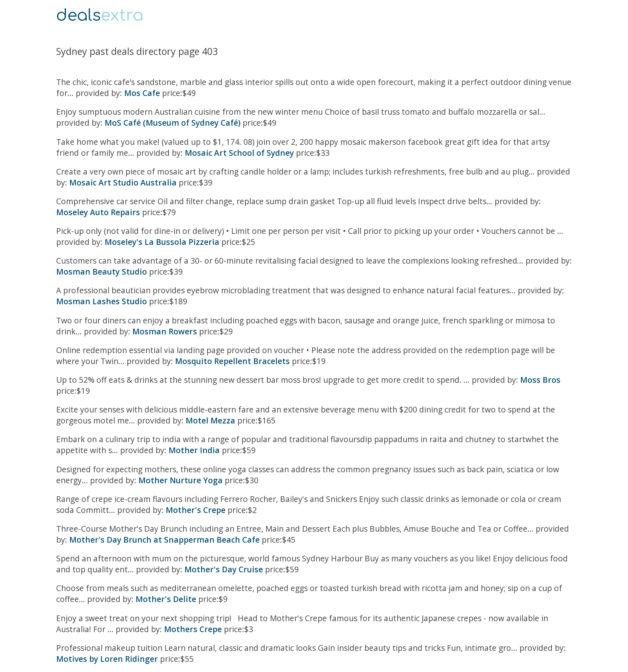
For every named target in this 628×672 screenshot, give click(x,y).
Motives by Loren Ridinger (107, 659)
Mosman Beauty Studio (102, 272)
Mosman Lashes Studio (102, 301)
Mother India (194, 450)
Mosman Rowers (165, 331)
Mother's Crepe (196, 510)
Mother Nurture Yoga (181, 480)
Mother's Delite (166, 599)
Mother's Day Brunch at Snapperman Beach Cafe (164, 540)
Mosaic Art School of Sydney (239, 153)
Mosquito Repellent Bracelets (232, 361)
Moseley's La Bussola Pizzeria (162, 242)
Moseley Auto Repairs (98, 212)
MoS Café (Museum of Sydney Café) (173, 123)
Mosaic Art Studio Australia (123, 182)
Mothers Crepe (193, 629)
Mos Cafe (142, 93)
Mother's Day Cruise (224, 569)
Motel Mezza (210, 420)
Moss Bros (540, 380)
